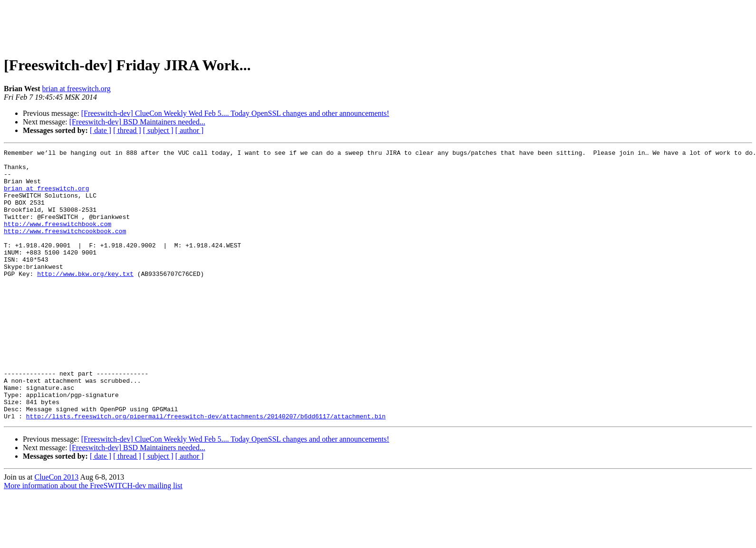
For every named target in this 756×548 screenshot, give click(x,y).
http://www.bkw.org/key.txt (85, 299)
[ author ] (190, 130)
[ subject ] (158, 130)
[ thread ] (127, 130)
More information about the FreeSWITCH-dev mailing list (93, 540)
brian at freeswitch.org (77, 89)
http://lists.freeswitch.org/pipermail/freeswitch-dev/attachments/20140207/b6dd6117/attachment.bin (206, 470)
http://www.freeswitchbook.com (57, 239)
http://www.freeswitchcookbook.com (65, 248)
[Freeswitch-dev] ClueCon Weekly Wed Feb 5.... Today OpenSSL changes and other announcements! (235, 113)
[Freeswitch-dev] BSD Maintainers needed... (137, 122)
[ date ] (100, 130)
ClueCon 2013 (56, 531)
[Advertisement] (378, 25)
